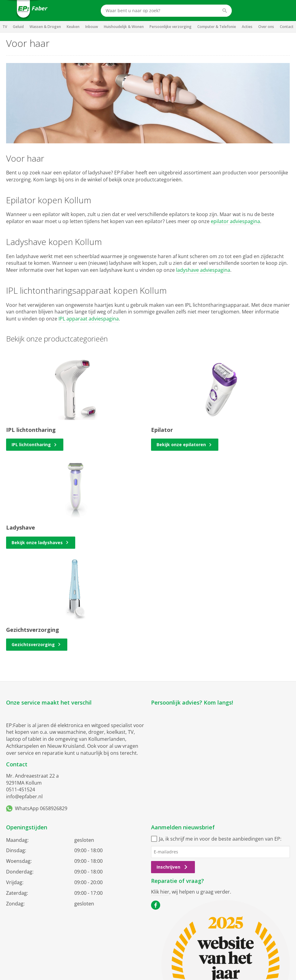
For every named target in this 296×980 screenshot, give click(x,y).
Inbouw (92, 27)
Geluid (18, 27)
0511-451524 (21, 789)
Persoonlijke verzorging (171, 27)
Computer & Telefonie (217, 27)
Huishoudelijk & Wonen (124, 27)
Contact (287, 27)
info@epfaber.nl (24, 796)
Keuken (73, 27)
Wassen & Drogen (45, 27)
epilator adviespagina (235, 221)
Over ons (266, 27)
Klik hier (160, 892)
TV (5, 27)
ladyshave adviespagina (203, 270)
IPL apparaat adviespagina (89, 319)
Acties (247, 27)
